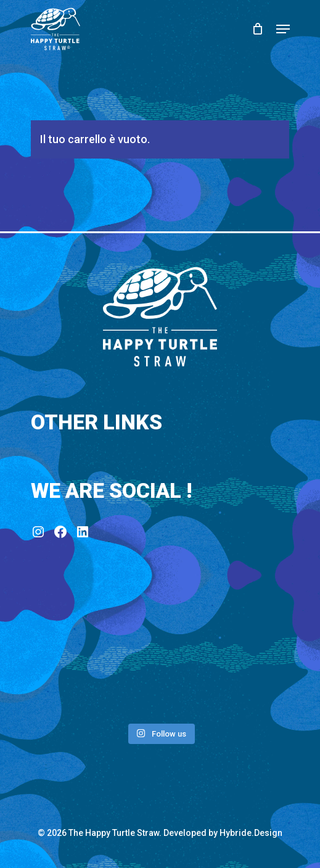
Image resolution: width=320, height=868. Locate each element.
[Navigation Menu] (283, 29)
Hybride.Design (251, 833)
